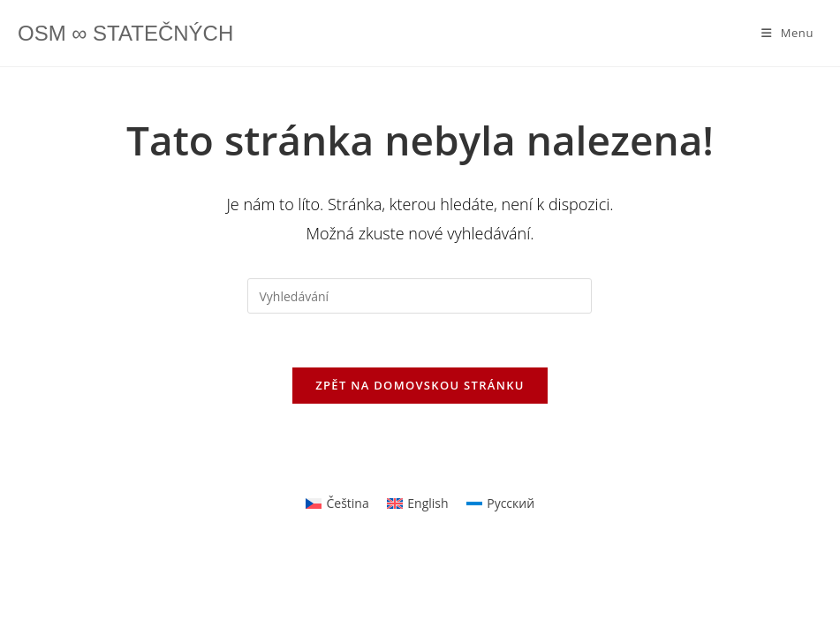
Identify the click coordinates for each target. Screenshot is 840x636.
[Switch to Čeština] (337, 503)
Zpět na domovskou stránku (420, 385)
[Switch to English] (418, 503)
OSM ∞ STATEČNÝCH (125, 33)
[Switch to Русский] (500, 503)
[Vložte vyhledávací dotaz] (420, 296)
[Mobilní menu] (787, 33)
